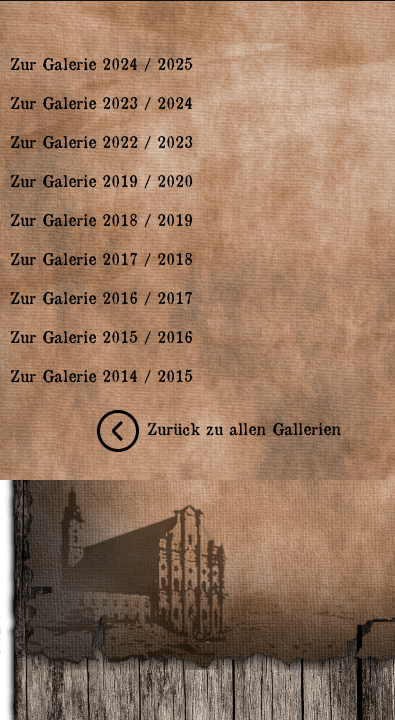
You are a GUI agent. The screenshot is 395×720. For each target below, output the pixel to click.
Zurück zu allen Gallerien (215, 428)
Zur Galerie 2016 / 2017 (101, 297)
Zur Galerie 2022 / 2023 (101, 141)
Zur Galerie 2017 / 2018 (101, 258)
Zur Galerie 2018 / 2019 (101, 219)
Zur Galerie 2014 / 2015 (101, 375)
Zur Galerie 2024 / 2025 (101, 63)
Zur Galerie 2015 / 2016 (101, 336)
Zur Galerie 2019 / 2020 (101, 180)
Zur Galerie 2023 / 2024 (101, 102)
